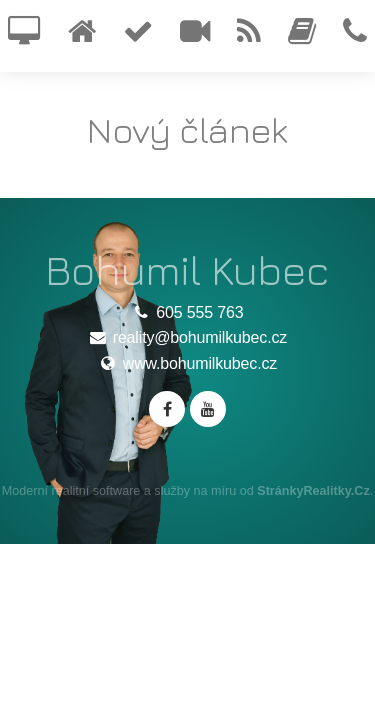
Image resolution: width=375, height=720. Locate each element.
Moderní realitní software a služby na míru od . (187, 491)
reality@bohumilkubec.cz (187, 337)
